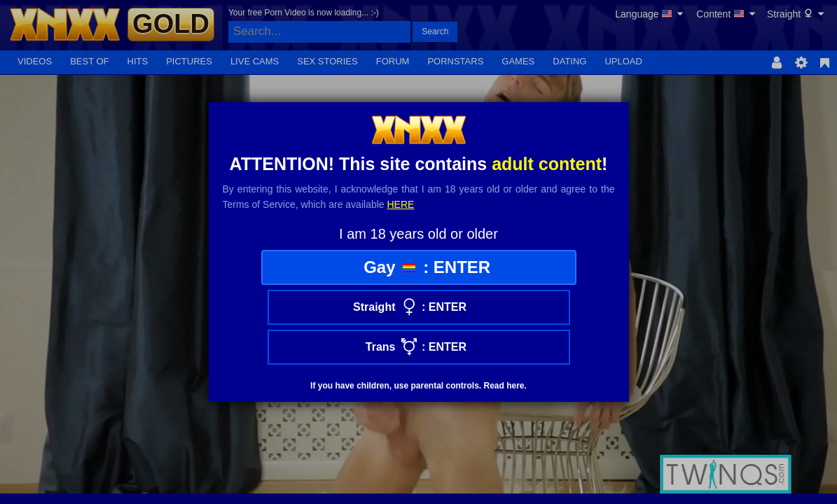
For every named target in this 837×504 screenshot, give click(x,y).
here (401, 204)
